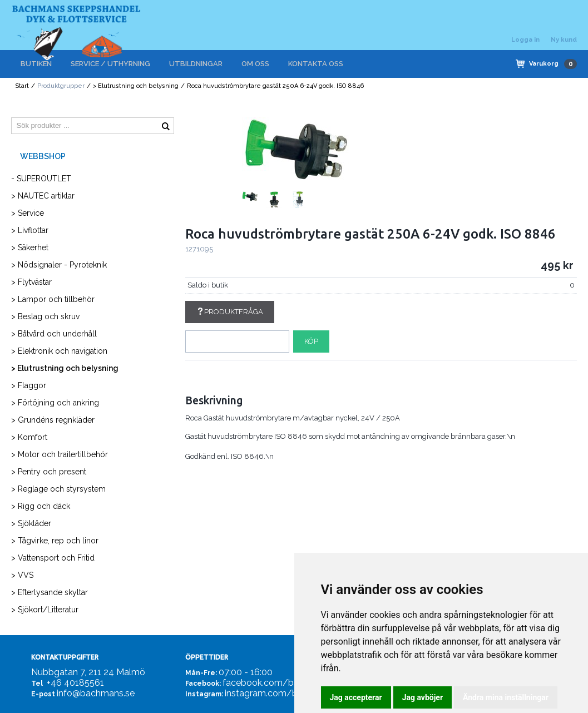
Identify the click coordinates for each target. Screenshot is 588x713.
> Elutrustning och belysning (136, 86)
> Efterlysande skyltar (50, 592)
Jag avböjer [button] (423, 697)
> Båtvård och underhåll (54, 334)
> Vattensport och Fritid (53, 558)
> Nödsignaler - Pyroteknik (59, 265)
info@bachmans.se (96, 693)
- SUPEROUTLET (41, 179)
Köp (311, 341)
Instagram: (204, 694)
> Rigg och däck (41, 506)
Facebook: (203, 684)
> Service (28, 213)
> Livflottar (30, 230)
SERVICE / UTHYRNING (110, 64)
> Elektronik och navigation (59, 351)
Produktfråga (230, 312)
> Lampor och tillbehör (53, 299)
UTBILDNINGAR (196, 64)
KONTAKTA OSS (316, 64)
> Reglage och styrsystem (58, 489)
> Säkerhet (30, 247)
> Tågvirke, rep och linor (55, 541)
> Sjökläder (31, 523)
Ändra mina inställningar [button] (506, 697)
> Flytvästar (31, 282)
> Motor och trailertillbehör (60, 454)
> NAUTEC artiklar (43, 196)
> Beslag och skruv (45, 316)
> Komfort (29, 437)
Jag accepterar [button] (356, 697)
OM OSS (255, 64)
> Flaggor (29, 385)
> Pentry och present (49, 472)
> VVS (22, 575)
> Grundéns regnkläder (53, 420)
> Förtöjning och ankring (55, 403)
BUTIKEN (36, 64)
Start (22, 86)
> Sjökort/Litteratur (45, 610)
